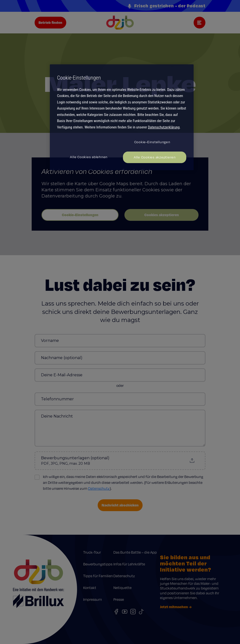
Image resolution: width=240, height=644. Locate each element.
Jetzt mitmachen (176, 607)
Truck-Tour (92, 552)
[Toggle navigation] (200, 23)
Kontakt (90, 588)
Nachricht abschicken (120, 505)
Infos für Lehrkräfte (129, 564)
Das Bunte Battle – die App (135, 552)
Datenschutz (99, 488)
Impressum (93, 599)
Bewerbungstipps (98, 564)
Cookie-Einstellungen (80, 215)
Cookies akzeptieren (162, 215)
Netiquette (122, 588)
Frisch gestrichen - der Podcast (166, 6)
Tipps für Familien (98, 576)
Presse (119, 599)
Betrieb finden (50, 22)
